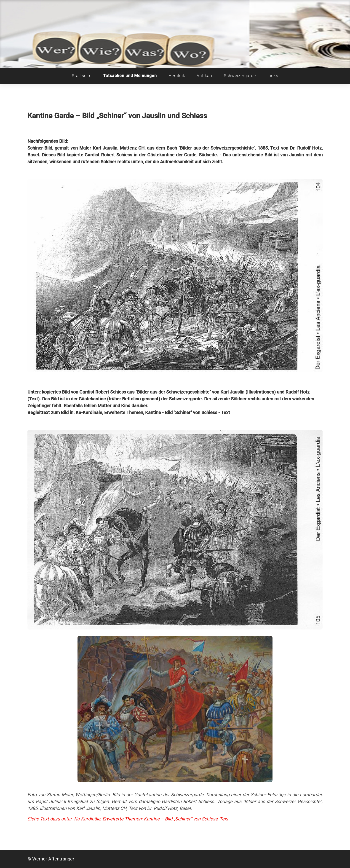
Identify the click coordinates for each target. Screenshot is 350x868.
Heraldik (177, 76)
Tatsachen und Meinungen (130, 76)
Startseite (82, 76)
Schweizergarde (240, 76)
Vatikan (204, 76)
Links (273, 76)
